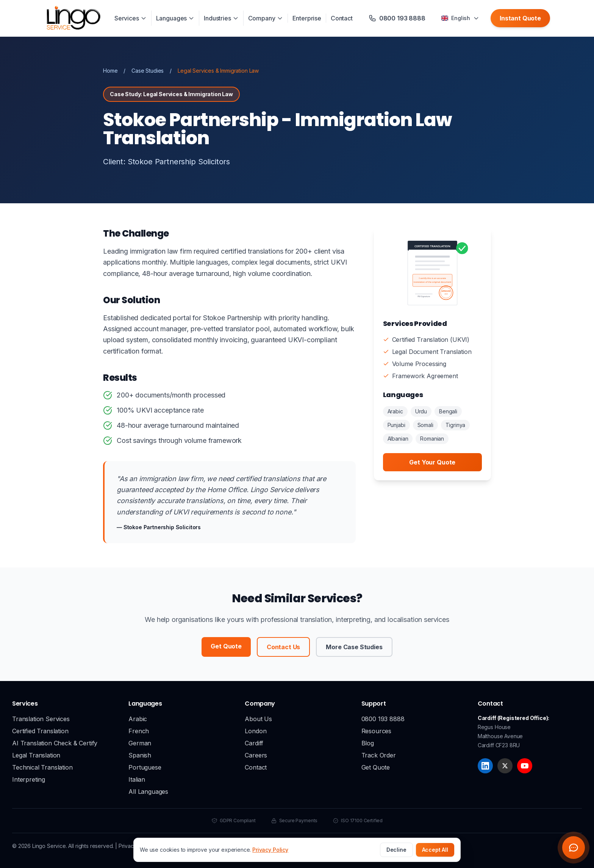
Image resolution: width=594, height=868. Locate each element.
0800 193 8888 (383, 719)
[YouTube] (525, 766)
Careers (256, 755)
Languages (175, 18)
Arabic (138, 719)
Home (110, 71)
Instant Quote (520, 18)
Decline (396, 850)
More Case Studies (354, 647)
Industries (221, 18)
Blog (368, 743)
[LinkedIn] (485, 766)
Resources (377, 731)
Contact (342, 18)
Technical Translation (42, 767)
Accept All (435, 850)
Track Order (379, 755)
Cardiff (254, 743)
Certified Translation (40, 731)
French (139, 731)
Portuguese (145, 767)
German (140, 743)
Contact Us (283, 647)
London (256, 731)
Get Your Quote (432, 462)
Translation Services (41, 719)
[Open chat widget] (574, 848)
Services (131, 18)
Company (266, 18)
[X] (505, 766)
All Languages (148, 792)
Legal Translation (36, 755)
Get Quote (226, 646)
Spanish (140, 755)
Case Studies (148, 71)
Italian (137, 779)
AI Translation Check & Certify (55, 743)
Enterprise (307, 18)
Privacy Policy (270, 850)
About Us (258, 719)
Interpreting (29, 779)
